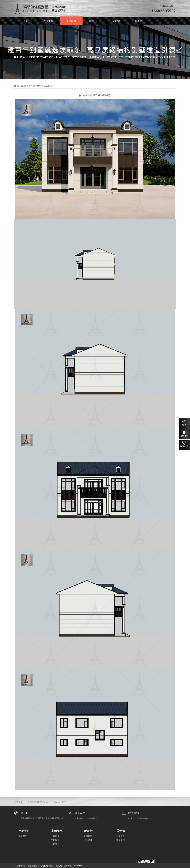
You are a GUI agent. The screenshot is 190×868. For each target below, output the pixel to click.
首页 (26, 21)
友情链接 (18, 802)
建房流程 (121, 840)
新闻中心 (94, 21)
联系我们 (140, 21)
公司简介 (121, 836)
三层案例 (55, 844)
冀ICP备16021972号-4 (74, 866)
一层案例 (55, 836)
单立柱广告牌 (60, 802)
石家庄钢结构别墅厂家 (38, 802)
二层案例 (48, 86)
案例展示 (71, 21)
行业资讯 (88, 840)
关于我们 (117, 21)
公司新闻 (88, 836)
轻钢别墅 (23, 836)
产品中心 (48, 21)
